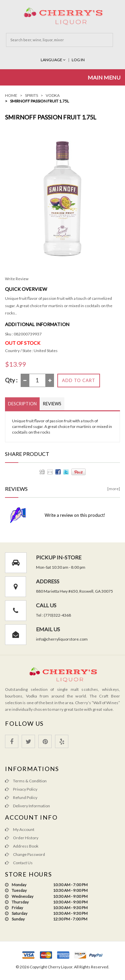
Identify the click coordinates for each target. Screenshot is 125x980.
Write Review (17, 279)
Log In (78, 60)
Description (22, 404)
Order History (22, 838)
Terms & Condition (26, 781)
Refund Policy (21, 797)
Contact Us (19, 863)
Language (53, 60)
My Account (20, 829)
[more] (114, 489)
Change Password (25, 854)
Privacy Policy (21, 789)
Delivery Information (27, 806)
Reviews (52, 404)
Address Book (22, 846)
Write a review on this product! (75, 515)
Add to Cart (79, 380)
